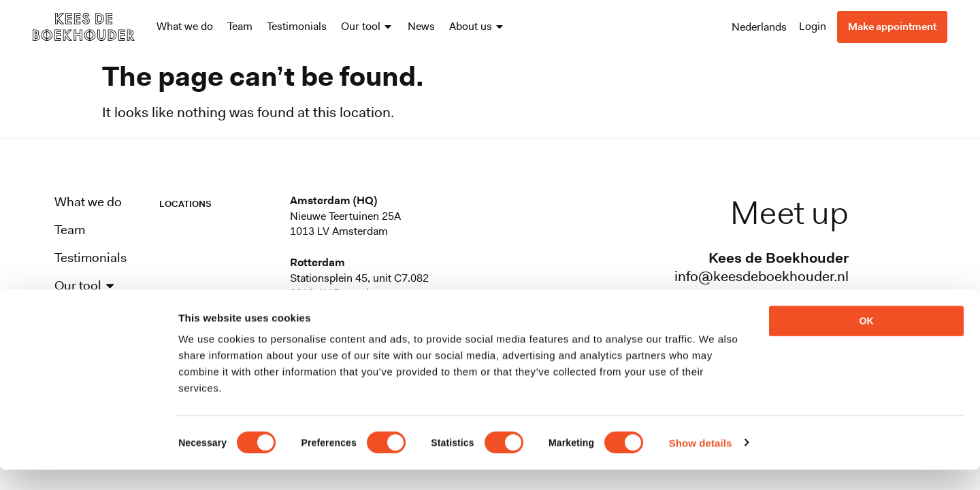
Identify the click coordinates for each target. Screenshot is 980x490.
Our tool (367, 27)
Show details (701, 463)
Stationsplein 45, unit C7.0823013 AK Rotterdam (359, 285)
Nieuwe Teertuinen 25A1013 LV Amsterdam (345, 224)
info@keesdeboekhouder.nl (762, 276)
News (421, 26)
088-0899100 (805, 295)
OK (867, 341)
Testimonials (297, 26)
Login (813, 26)
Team (240, 26)
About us (477, 27)
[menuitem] (759, 27)
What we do (185, 26)
